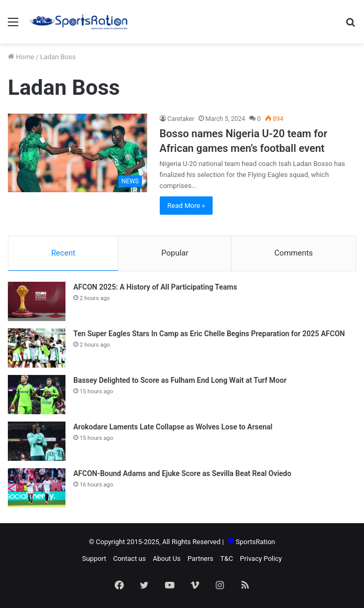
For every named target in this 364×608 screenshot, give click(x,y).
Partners (200, 559)
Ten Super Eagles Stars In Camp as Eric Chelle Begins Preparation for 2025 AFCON (209, 334)
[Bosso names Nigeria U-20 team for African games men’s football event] (78, 153)
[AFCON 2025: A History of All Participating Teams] (37, 301)
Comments (294, 253)
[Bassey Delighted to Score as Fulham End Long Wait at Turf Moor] (37, 395)
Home (21, 57)
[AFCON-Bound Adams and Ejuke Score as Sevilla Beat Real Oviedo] (37, 488)
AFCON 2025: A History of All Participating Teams (155, 287)
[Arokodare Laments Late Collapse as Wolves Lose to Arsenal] (37, 441)
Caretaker (181, 119)
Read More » (186, 206)
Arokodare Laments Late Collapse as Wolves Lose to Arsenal (173, 427)
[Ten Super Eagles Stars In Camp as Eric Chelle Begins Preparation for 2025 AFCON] (37, 348)
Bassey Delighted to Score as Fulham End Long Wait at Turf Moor (180, 380)
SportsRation (255, 542)
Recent (63, 253)
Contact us (130, 559)
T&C (227, 559)
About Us (167, 559)
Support (94, 559)
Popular (175, 253)
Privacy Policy (261, 559)
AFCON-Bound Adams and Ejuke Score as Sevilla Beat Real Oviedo (182, 473)
